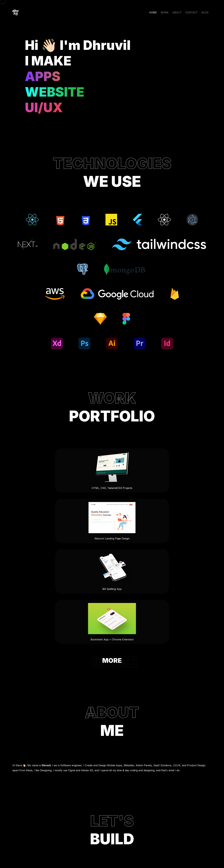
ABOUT (177, 12)
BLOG (205, 12)
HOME (153, 12)
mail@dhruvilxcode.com (112, 789)
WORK (165, 12)
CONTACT (192, 12)
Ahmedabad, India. (112, 821)
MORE (112, 573)
